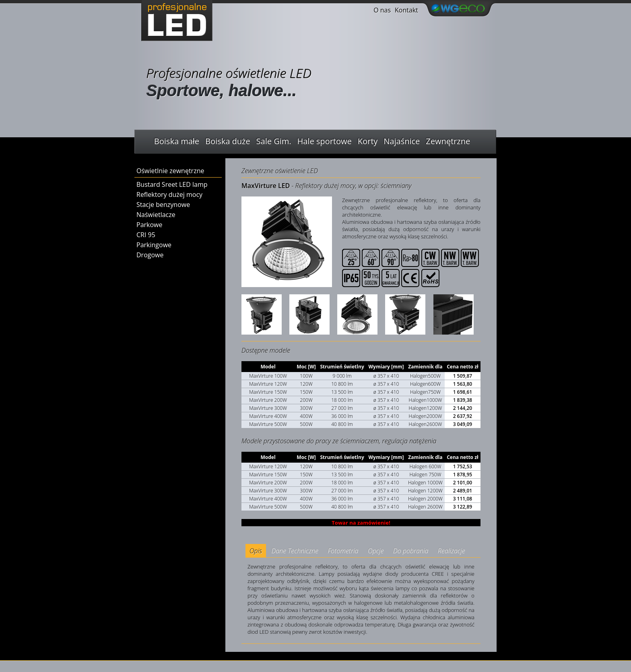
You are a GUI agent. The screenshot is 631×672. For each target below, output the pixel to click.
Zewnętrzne (448, 141)
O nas (382, 10)
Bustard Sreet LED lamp (172, 184)
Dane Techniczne (295, 551)
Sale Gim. (274, 141)
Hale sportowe (325, 141)
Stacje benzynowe (163, 205)
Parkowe (149, 225)
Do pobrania (411, 551)
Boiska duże (228, 141)
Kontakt (406, 10)
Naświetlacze (156, 215)
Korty (368, 141)
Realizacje (452, 551)
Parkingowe (154, 245)
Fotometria (343, 551)
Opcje (376, 551)
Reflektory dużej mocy (169, 194)
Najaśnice (402, 141)
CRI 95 (146, 235)
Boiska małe (177, 141)
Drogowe (150, 255)
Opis (256, 551)
